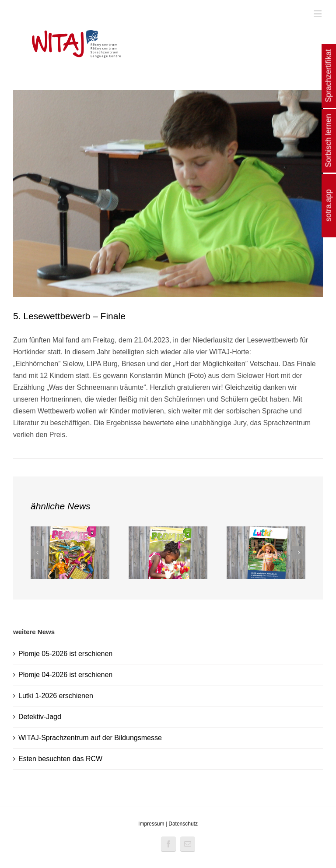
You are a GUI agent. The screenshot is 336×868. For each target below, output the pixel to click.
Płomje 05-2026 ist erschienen (65, 654)
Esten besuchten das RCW (60, 759)
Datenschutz (183, 824)
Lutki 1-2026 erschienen (56, 696)
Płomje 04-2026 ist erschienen (65, 675)
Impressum (151, 824)
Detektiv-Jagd (40, 717)
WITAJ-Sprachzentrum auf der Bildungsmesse (90, 738)
